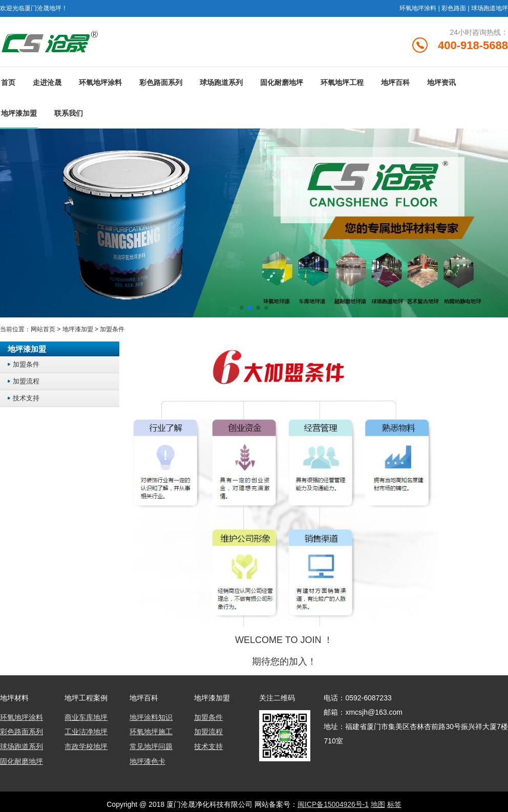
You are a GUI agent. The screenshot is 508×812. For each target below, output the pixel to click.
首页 (8, 83)
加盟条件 (112, 330)
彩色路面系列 (161, 83)
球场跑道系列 (221, 83)
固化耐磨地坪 (282, 83)
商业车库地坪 (86, 718)
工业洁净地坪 (86, 733)
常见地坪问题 (151, 747)
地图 (378, 804)
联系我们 (69, 114)
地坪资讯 (441, 83)
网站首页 (43, 330)
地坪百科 (395, 83)
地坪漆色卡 (147, 761)
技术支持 (26, 399)
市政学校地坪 (86, 747)
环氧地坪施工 (151, 733)
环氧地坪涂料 (418, 8)
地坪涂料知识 (151, 718)
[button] (242, 309)
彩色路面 (454, 8)
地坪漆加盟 (19, 114)
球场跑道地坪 (490, 8)
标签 (394, 804)
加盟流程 (26, 382)
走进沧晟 (47, 83)
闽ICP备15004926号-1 (333, 804)
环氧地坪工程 (342, 83)
